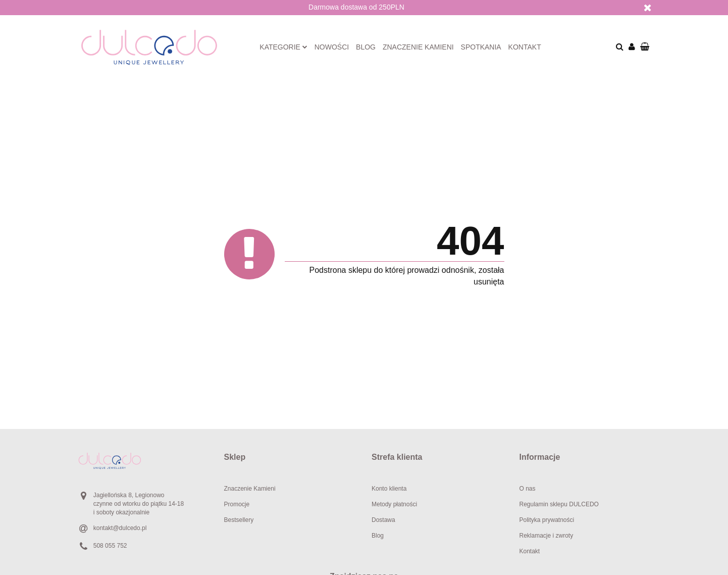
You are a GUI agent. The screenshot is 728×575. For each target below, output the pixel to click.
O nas (528, 489)
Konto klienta (389, 489)
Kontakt (525, 47)
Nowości (332, 47)
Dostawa (383, 520)
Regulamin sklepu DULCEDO (559, 504)
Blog (366, 47)
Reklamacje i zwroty (547, 536)
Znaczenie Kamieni (250, 489)
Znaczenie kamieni (418, 47)
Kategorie (283, 47)
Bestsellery (239, 520)
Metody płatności (394, 504)
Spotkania (481, 47)
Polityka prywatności (547, 520)
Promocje (237, 504)
